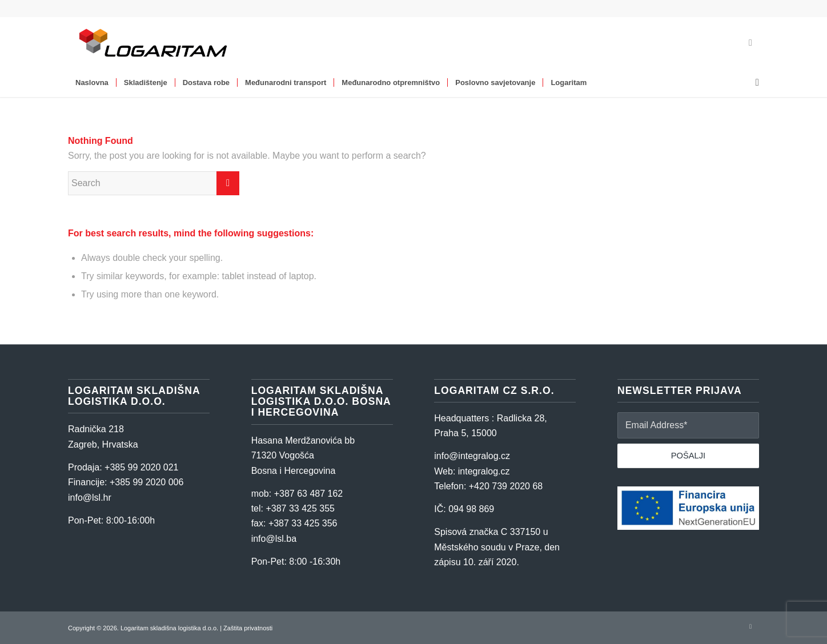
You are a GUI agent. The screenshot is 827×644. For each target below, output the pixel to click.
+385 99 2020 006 (146, 482)
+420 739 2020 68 (506, 486)
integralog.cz (484, 471)
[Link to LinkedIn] (750, 43)
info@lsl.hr (90, 498)
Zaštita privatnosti (248, 628)
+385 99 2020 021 (141, 467)
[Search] (754, 83)
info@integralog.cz (472, 456)
